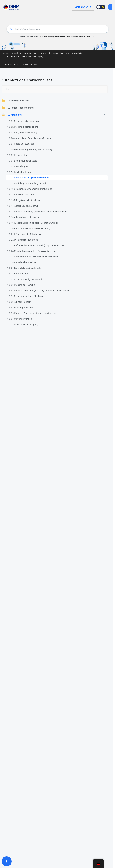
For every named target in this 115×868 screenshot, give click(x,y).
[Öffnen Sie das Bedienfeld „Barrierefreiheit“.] (7, 861)
